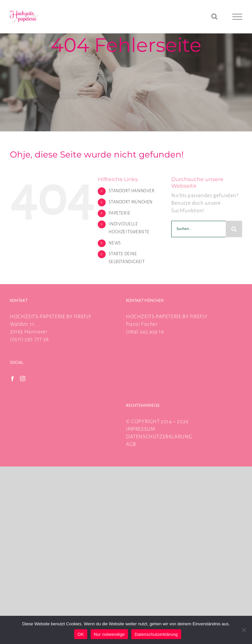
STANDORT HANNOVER (132, 191)
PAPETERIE (119, 213)
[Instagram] (23, 379)
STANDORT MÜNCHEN (131, 202)
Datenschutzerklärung (156, 634)
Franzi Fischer (142, 324)
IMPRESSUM (140, 429)
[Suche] (234, 229)
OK (81, 634)
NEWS (115, 243)
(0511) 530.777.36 (29, 339)
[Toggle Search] (215, 16)
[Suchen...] (199, 229)
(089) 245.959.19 (145, 332)
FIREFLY (83, 316)
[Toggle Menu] (237, 17)
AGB (131, 444)
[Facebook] (13, 379)
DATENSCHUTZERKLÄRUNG (159, 436)
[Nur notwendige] (244, 630)
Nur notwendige (109, 634)
